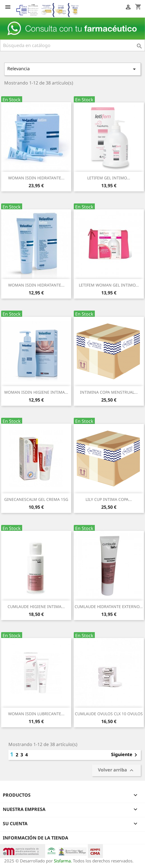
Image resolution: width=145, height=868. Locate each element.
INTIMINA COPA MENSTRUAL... (109, 392)
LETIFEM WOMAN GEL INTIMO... (109, 285)
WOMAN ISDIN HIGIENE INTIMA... (36, 392)
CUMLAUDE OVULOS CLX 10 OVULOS (109, 714)
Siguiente (125, 755)
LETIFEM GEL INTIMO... (109, 178)
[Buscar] (72, 45)
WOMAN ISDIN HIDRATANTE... (36, 178)
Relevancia (72, 69)
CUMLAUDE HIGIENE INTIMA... (36, 607)
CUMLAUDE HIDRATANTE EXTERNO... (109, 607)
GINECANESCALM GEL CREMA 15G (36, 499)
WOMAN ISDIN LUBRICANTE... (36, 714)
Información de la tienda (35, 838)
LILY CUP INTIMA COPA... (109, 499)
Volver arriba (116, 770)
